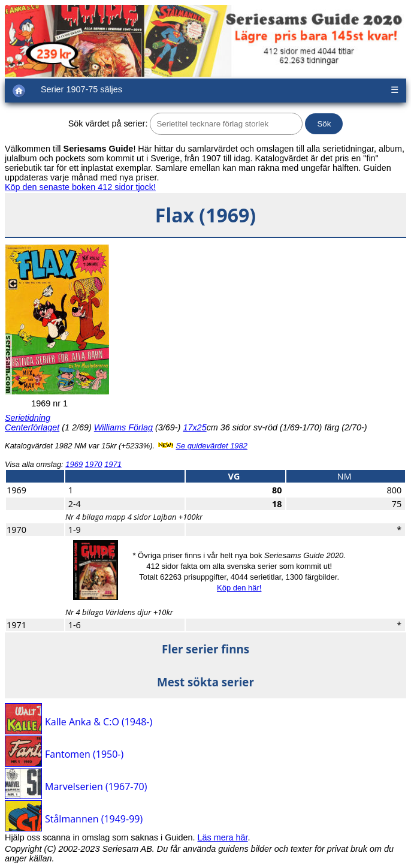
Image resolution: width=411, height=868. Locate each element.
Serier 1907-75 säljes (81, 89)
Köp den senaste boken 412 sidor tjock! (80, 187)
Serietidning (28, 418)
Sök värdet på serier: (108, 123)
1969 (74, 464)
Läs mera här (223, 837)
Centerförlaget (32, 427)
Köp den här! (239, 588)
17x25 (194, 427)
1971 (113, 464)
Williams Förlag (123, 427)
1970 (94, 464)
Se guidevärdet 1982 (211, 446)
